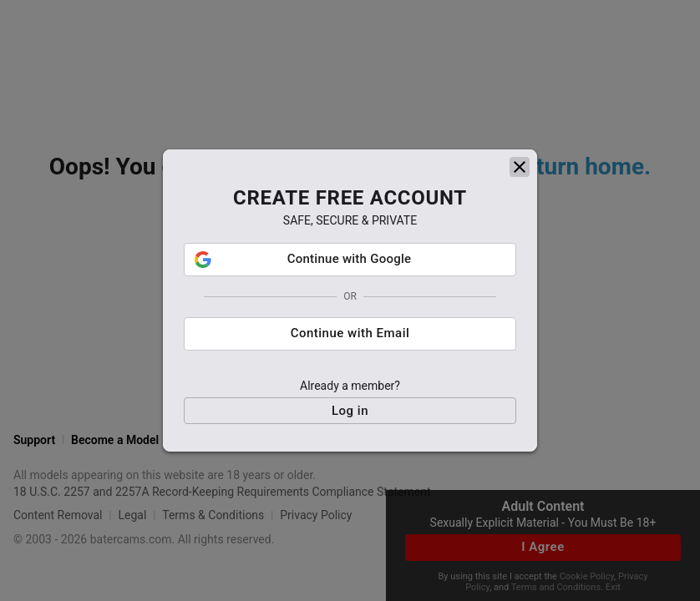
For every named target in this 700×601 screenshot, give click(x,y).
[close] (520, 167)
